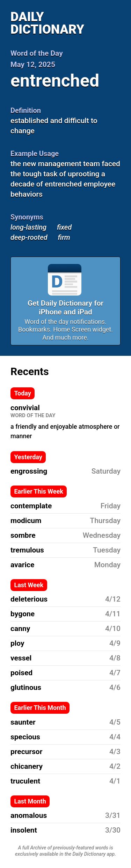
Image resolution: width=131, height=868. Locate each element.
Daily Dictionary (47, 23)
